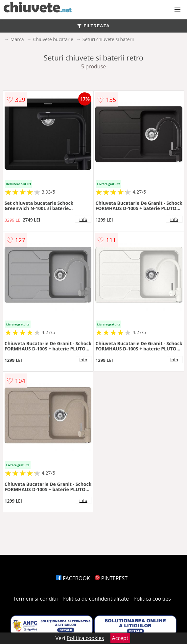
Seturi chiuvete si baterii (108, 39)
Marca (17, 39)
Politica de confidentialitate (96, 599)
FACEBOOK (73, 578)
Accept (120, 638)
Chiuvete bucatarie (53, 39)
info (83, 219)
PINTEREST (111, 578)
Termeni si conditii (35, 599)
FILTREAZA (93, 26)
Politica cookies (152, 599)
